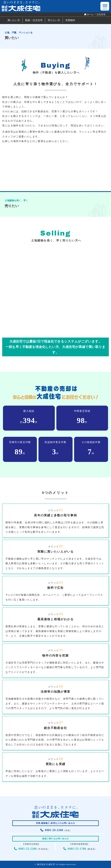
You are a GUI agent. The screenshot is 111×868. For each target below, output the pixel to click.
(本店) (55, 830)
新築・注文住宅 (34, 20)
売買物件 (70, 20)
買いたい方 (14, 20)
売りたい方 (54, 20)
